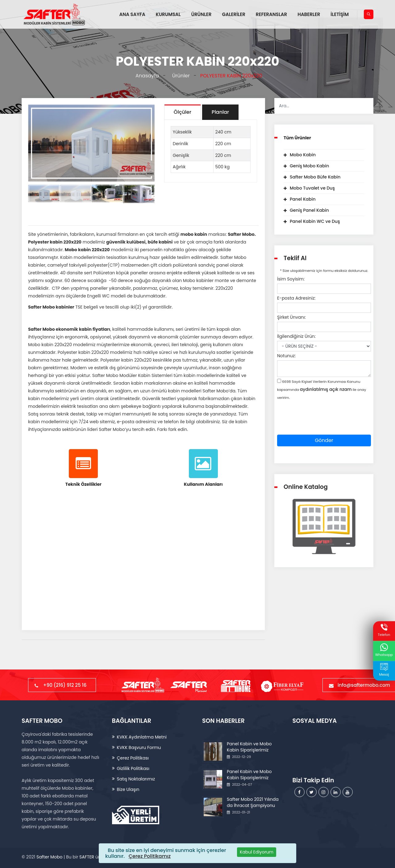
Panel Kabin (303, 199)
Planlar (220, 112)
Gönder (324, 440)
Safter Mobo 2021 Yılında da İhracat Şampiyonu (253, 802)
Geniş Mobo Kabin (309, 166)
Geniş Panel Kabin (309, 210)
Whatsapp (384, 650)
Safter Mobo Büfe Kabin (315, 177)
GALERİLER (233, 14)
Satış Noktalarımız (136, 779)
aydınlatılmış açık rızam (326, 389)
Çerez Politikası (133, 758)
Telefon (384, 631)
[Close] (257, 852)
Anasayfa (146, 76)
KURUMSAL (168, 14)
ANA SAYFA (132, 14)
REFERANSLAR (271, 14)
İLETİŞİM (340, 14)
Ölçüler (183, 112)
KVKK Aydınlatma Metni (142, 737)
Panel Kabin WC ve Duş (315, 221)
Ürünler (180, 76)
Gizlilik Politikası (133, 768)
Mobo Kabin (303, 155)
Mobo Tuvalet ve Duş (312, 188)
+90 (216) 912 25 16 (62, 685)
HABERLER (309, 14)
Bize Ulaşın (128, 789)
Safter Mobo (49, 857)
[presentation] (324, 423)
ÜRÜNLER (201, 14)
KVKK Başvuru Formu (139, 747)
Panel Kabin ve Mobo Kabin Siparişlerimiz (249, 747)
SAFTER (87, 857)
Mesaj (384, 670)
